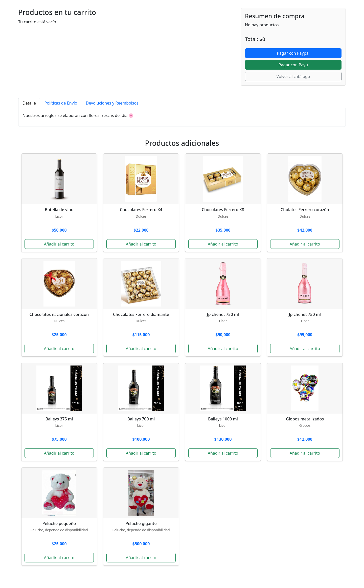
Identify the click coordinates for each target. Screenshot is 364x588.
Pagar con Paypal (293, 53)
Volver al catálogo (293, 76)
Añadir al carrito (59, 244)
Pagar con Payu (293, 65)
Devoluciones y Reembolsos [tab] (112, 103)
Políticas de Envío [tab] (61, 103)
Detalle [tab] (29, 103)
